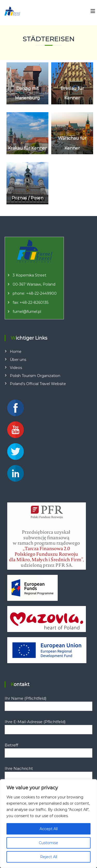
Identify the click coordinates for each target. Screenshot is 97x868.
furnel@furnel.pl (27, 312)
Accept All (49, 829)
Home (16, 352)
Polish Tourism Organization (35, 376)
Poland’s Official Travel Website (38, 384)
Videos (16, 368)
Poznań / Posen (28, 198)
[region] (48, 824)
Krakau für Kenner (27, 148)
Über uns (18, 360)
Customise (48, 843)
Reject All (49, 857)
